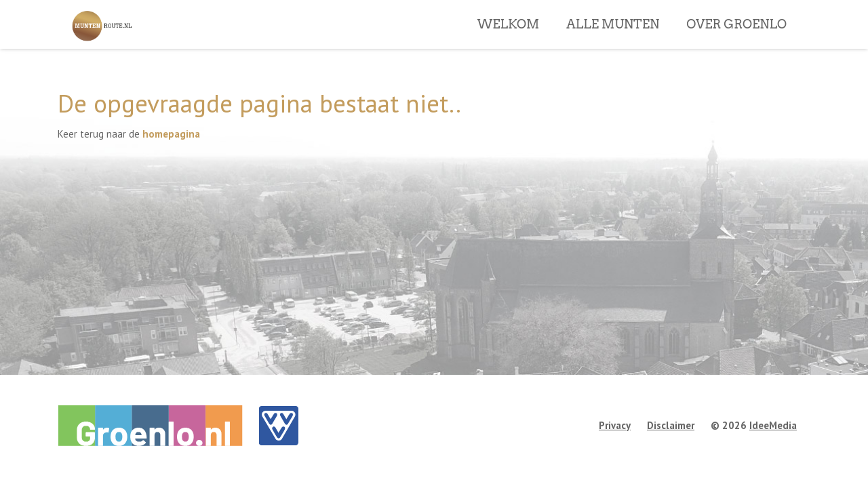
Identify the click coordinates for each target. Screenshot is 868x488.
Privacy (615, 425)
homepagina (171, 134)
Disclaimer (671, 425)
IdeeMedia (773, 425)
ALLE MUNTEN (613, 46)
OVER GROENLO (736, 46)
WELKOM (509, 46)
